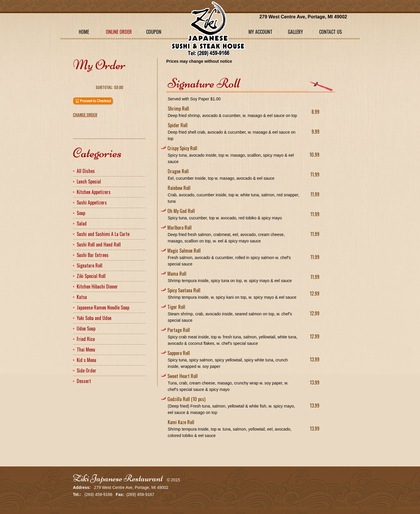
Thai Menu (86, 349)
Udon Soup (86, 328)
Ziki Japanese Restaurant (118, 478)
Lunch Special (89, 181)
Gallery (295, 32)
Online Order (119, 32)
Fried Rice (86, 339)
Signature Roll (90, 265)
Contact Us (330, 32)
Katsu (82, 297)
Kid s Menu (86, 360)
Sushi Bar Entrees (93, 255)
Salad (82, 223)
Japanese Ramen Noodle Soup (103, 307)
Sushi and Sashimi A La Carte (103, 234)
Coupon (154, 32)
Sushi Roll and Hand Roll (99, 244)
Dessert (84, 381)
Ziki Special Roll (91, 276)
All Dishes (86, 171)
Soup (81, 213)
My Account (260, 32)
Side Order (86, 370)
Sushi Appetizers (92, 202)
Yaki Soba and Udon (94, 318)
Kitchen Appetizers (94, 192)
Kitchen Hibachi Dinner (97, 286)
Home (84, 32)
